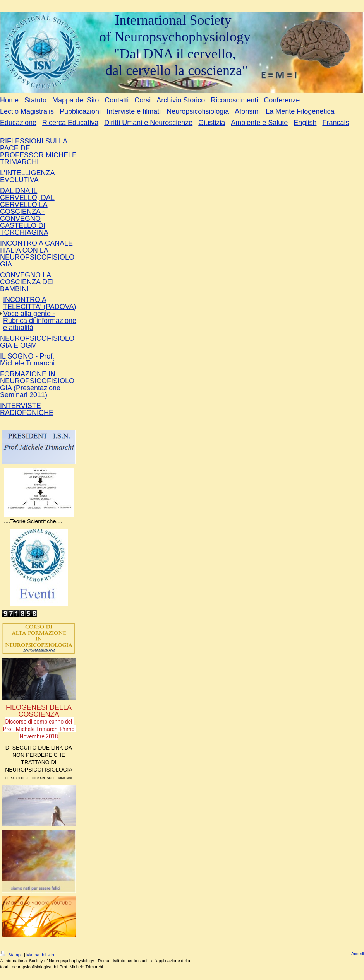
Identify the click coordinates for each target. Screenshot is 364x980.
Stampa (12, 955)
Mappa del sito (40, 955)
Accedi (358, 954)
